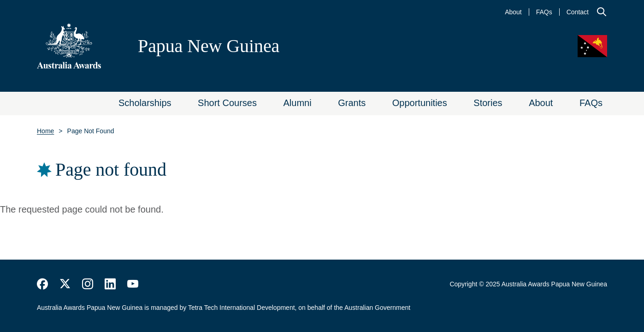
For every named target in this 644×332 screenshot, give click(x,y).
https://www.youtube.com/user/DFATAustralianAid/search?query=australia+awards (133, 284)
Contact (578, 12)
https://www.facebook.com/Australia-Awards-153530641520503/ (42, 284)
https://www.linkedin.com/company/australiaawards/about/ (110, 284)
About (513, 12)
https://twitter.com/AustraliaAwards (65, 284)
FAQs (544, 12)
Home (45, 131)
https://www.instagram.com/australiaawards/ (88, 284)
